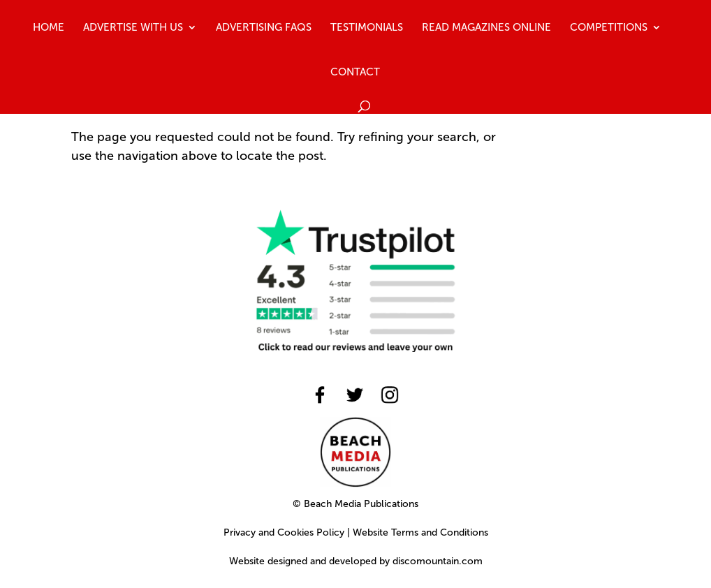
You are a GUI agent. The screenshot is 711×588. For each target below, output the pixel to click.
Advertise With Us (133, 28)
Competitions (609, 28)
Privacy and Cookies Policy (284, 532)
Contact (355, 73)
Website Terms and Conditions (420, 532)
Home (49, 28)
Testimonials (367, 28)
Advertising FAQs (264, 28)
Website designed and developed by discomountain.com (356, 561)
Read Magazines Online (486, 28)
